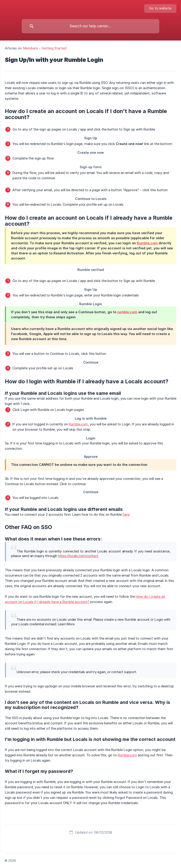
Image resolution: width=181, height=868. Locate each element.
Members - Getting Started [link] (45, 48)
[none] (160, 9)
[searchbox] (90, 26)
